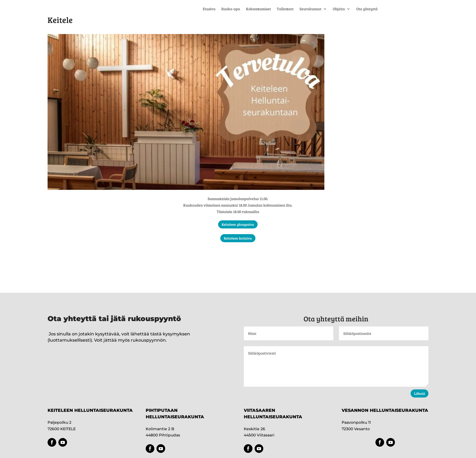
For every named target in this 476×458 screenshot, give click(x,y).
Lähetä (420, 393)
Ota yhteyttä (367, 9)
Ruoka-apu (231, 9)
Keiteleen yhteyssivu (238, 224)
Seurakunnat (310, 9)
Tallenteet (285, 9)
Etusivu (209, 9)
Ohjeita (339, 9)
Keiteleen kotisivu (238, 238)
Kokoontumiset (258, 9)
